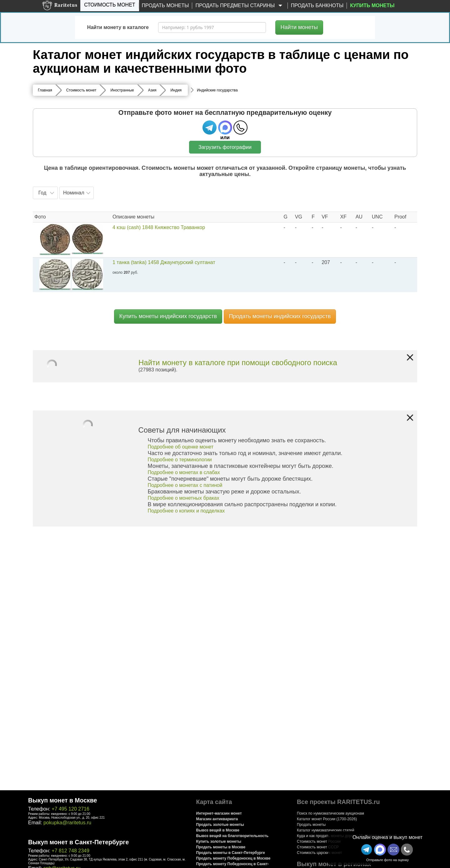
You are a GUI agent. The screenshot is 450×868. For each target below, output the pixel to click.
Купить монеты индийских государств (168, 316)
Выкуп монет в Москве (62, 800)
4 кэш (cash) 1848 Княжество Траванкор (159, 227)
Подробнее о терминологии (180, 460)
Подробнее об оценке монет (181, 447)
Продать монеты (165, 5)
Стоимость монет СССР (318, 847)
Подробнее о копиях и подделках (186, 511)
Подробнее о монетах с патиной (185, 485)
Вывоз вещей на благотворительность (232, 836)
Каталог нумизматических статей (326, 830)
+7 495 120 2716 (70, 809)
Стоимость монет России (319, 841)
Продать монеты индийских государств (280, 316)
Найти (299, 27)
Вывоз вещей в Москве (218, 830)
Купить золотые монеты (219, 841)
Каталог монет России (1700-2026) (327, 819)
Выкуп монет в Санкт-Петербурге (78, 842)
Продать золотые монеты (220, 825)
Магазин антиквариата (217, 819)
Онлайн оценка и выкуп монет (387, 837)
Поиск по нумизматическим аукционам (330, 813)
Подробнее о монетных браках (184, 498)
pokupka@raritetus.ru (67, 823)
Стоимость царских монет (319, 853)
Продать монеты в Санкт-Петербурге (231, 853)
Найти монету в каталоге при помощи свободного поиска (238, 363)
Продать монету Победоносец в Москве (233, 858)
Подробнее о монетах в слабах (184, 472)
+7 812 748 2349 (70, 851)
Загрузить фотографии (225, 147)
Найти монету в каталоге (118, 27)
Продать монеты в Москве (221, 847)
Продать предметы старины (240, 6)
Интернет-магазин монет (219, 813)
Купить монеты (372, 5)
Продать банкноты (317, 5)
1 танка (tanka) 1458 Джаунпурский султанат (164, 262)
